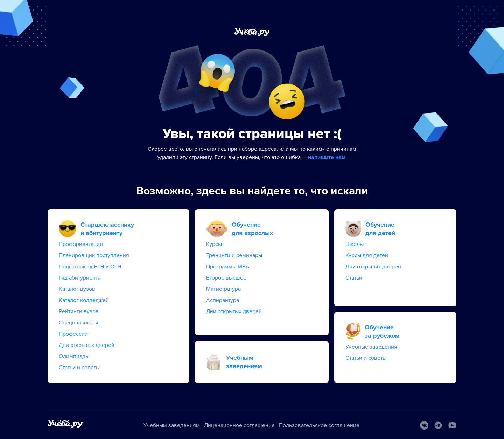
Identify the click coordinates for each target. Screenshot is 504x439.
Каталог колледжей (84, 300)
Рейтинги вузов (79, 311)
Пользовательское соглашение (319, 425)
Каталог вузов (77, 289)
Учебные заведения (371, 347)
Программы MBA (228, 267)
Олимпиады (74, 356)
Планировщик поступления (94, 255)
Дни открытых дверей (87, 345)
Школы (355, 244)
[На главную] (65, 425)
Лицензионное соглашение (239, 425)
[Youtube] (452, 425)
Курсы (214, 244)
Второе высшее (226, 278)
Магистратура (223, 289)
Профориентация (81, 244)
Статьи (354, 278)
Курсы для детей (367, 255)
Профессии (73, 334)
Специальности (79, 323)
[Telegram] (438, 425)
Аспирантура (223, 300)
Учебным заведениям (172, 425)
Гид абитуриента (80, 278)
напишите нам (327, 157)
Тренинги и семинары (234, 255)
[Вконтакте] (424, 425)
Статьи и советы (79, 368)
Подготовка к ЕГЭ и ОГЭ (90, 267)
